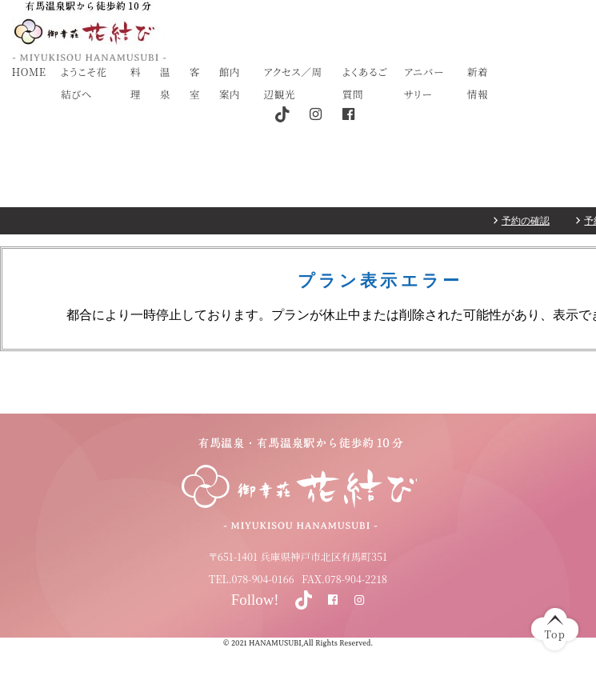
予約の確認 (526, 221)
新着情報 (478, 83)
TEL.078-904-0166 (252, 579)
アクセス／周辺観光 (293, 83)
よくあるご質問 (365, 83)
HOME (29, 72)
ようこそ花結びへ (84, 83)
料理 (136, 83)
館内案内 (230, 83)
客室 (195, 83)
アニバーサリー (424, 83)
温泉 (165, 83)
